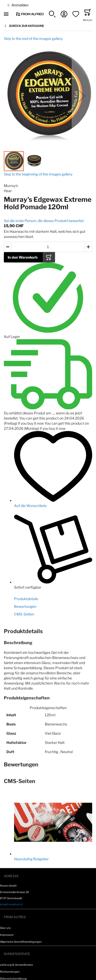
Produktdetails (26, 599)
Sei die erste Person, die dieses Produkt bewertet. (44, 221)
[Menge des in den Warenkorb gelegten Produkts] (48, 247)
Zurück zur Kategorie (26, 26)
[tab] (48, 631)
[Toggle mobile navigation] (6, 14)
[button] (52, 14)
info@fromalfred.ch (11, 904)
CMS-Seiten (24, 614)
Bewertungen (25, 606)
